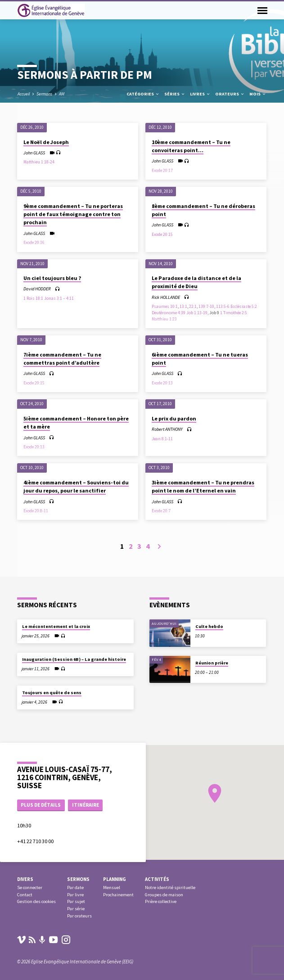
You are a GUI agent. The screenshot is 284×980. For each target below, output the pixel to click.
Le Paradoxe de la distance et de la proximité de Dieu (196, 282)
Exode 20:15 (162, 235)
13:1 (183, 307)
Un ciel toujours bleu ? (52, 278)
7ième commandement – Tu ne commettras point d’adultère (62, 359)
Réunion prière (212, 663)
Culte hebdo (209, 626)
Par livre (75, 895)
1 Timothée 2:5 (234, 313)
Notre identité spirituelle (170, 887)
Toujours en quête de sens (52, 693)
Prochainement (118, 895)
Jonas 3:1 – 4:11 (59, 298)
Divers (25, 879)
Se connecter (30, 887)
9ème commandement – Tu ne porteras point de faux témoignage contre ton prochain (73, 214)
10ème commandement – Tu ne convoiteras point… (191, 146)
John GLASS (34, 153)
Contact (25, 895)
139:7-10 (206, 307)
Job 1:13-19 (197, 313)
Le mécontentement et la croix (56, 626)
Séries (175, 94)
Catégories (143, 94)
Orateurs (230, 94)
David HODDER (37, 289)
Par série (76, 909)
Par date (75, 887)
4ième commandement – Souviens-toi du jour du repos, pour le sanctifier (76, 486)
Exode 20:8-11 (36, 511)
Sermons (44, 94)
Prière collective (161, 901)
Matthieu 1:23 (164, 319)
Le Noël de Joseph (46, 142)
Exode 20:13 (162, 383)
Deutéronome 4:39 (169, 313)
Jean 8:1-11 (162, 439)
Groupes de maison (164, 895)
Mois (258, 94)
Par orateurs (79, 916)
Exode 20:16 (34, 243)
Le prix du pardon (174, 418)
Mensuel (112, 887)
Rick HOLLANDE (166, 297)
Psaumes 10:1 (165, 307)
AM (62, 94)
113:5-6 (223, 307)
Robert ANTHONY (167, 429)
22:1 (193, 307)
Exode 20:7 (161, 511)
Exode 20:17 (162, 171)
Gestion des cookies (36, 901)
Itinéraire (86, 805)
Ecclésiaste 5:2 (244, 307)
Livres (200, 94)
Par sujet (76, 901)
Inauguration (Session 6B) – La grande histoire (74, 659)
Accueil (24, 94)
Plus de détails (41, 805)
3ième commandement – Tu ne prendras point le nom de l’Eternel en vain (203, 486)
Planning (115, 879)
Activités (157, 879)
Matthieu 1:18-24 (39, 162)
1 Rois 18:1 (33, 298)
